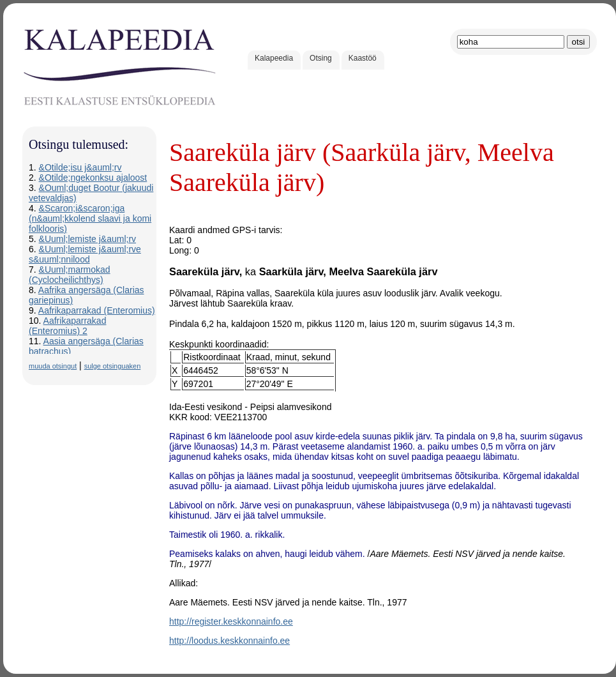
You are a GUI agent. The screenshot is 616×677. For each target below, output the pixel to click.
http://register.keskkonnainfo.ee (231, 621)
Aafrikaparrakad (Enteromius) (97, 310)
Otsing (321, 58)
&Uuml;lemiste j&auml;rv (87, 239)
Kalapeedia (274, 58)
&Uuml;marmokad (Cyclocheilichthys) (70, 275)
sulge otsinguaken (113, 366)
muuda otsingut (53, 366)
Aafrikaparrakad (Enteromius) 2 (67, 326)
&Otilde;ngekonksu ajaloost (93, 178)
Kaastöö (363, 58)
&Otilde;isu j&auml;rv (80, 167)
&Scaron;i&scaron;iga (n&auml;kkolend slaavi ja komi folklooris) (90, 218)
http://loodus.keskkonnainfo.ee (229, 641)
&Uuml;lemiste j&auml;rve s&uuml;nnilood (85, 254)
